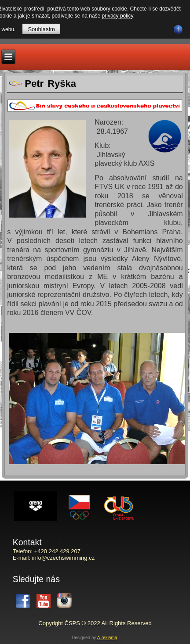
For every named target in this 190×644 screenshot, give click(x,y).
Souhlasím (41, 29)
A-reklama (107, 638)
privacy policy (118, 16)
